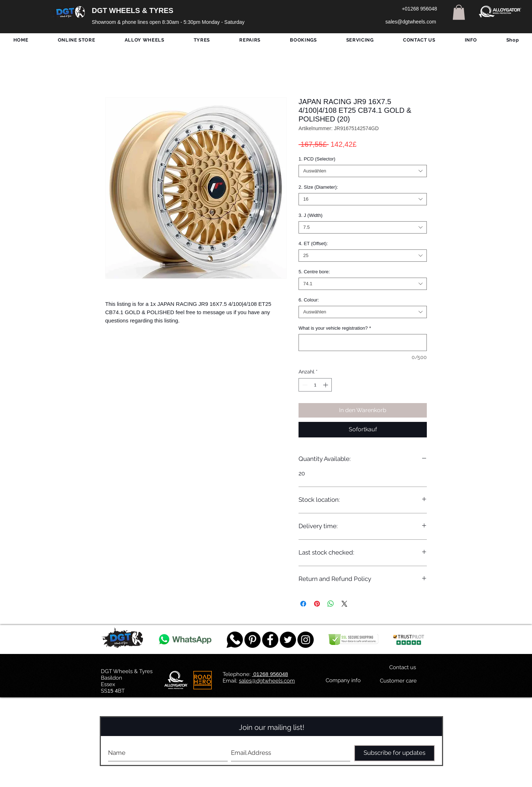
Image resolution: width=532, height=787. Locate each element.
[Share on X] (344, 604)
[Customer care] (398, 681)
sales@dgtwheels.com (267, 681)
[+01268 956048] (419, 9)
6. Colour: (309, 300)
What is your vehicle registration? (335, 328)
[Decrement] (304, 385)
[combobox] (363, 171)
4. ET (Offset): (313, 243)
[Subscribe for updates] (394, 753)
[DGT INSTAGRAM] (306, 640)
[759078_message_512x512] (235, 640)
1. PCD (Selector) (317, 159)
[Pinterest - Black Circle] (252, 640)
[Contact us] (403, 668)
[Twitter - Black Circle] (288, 640)
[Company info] (343, 681)
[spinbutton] (315, 385)
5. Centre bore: (314, 272)
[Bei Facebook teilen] (303, 604)
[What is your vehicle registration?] (363, 343)
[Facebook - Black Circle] (270, 640)
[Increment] (326, 385)
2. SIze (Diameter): (318, 187)
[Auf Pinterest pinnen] (317, 604)
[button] (459, 12)
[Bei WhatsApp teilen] (331, 604)
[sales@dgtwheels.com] (411, 22)
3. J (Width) (310, 215)
